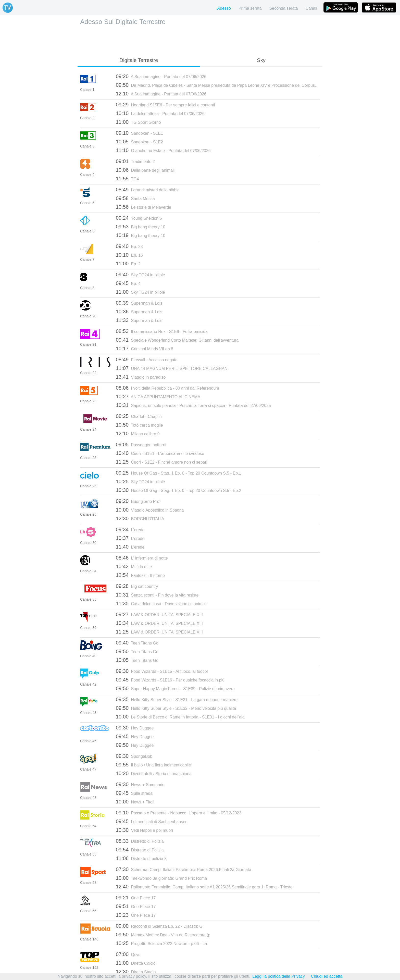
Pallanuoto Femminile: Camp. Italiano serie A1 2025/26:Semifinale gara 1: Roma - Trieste (204, 887)
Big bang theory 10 (141, 227)
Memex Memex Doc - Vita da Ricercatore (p (163, 935)
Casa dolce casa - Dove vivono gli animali (161, 603)
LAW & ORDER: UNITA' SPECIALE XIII (159, 614)
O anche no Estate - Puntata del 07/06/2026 (163, 150)
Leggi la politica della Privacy (278, 976)
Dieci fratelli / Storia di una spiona (154, 773)
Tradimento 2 (135, 161)
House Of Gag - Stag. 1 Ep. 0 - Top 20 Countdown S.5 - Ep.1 (178, 473)
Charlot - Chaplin (139, 416)
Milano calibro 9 (138, 433)
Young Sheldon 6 (139, 218)
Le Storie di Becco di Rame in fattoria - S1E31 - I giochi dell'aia (180, 717)
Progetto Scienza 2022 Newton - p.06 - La (161, 943)
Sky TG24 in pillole (140, 275)
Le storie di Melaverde (143, 207)
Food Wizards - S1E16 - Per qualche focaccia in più (170, 680)
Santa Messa (135, 198)
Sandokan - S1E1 (139, 133)
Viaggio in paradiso (141, 377)
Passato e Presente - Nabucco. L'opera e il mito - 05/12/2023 (179, 813)
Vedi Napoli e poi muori (144, 830)
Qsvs (128, 954)
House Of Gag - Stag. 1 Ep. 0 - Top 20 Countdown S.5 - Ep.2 (178, 490)
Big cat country (137, 586)
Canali (311, 8)
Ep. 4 (128, 283)
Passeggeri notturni (141, 444)
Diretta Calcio (136, 963)
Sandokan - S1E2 (139, 142)
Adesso (224, 8)
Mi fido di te (134, 566)
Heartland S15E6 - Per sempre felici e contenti (165, 105)
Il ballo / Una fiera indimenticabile (153, 765)
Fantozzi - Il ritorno (140, 575)
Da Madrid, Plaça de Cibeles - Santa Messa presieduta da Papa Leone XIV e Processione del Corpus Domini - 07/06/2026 (218, 85)
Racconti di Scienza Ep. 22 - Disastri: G (159, 926)
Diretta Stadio (136, 972)
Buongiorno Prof (138, 501)
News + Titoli (135, 802)
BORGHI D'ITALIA (140, 518)
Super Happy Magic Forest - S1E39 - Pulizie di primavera (175, 688)
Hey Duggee (135, 728)
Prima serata (250, 8)
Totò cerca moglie (139, 425)
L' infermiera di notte (142, 558)
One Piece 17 (136, 898)
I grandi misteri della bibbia (148, 190)
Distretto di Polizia (140, 841)
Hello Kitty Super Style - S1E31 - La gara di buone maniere (177, 699)
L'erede (130, 529)
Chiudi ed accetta (327, 976)
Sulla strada (134, 793)
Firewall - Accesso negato (147, 359)
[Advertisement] (200, 40)
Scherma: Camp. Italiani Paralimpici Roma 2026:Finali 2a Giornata (184, 869)
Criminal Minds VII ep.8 (145, 349)
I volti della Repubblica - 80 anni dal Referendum (167, 388)
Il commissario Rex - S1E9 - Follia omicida (162, 331)
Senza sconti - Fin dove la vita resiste (157, 595)
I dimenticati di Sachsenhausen (152, 821)
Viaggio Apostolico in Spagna (150, 510)
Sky (261, 60)
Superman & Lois (139, 303)
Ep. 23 (129, 246)
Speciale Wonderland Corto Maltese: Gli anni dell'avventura (177, 340)
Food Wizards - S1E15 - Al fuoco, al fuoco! (162, 671)
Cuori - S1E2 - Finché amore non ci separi (161, 462)
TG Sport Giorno (138, 122)
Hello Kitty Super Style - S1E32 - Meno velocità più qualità (176, 708)
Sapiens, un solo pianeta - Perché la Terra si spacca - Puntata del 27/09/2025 (193, 405)
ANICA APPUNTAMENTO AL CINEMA (158, 396)
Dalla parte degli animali (145, 170)
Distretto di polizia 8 (141, 858)
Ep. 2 (128, 264)
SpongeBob (134, 756)
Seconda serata (284, 8)
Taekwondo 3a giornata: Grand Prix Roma (161, 878)
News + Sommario (140, 784)
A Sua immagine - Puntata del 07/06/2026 (161, 76)
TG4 (127, 179)
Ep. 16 (129, 255)
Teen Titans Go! (138, 643)
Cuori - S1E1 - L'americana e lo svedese (160, 453)
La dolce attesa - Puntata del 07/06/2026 (160, 113)
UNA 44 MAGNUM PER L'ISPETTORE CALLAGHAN (172, 368)
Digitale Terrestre (139, 60)
